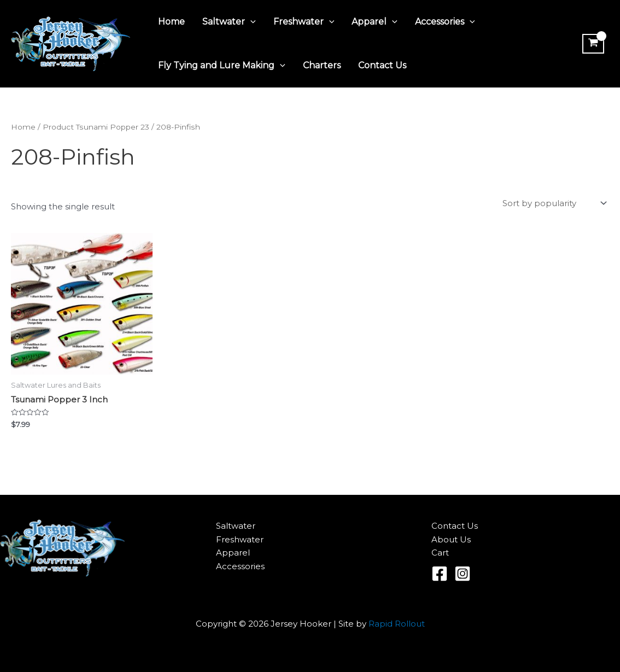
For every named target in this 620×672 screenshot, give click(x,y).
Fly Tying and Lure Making (222, 66)
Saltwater (229, 22)
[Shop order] (554, 203)
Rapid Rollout (397, 624)
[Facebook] (440, 574)
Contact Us (382, 65)
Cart (440, 553)
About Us (451, 539)
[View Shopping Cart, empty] (593, 44)
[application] (250, 22)
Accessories (445, 22)
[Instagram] (463, 574)
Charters (322, 65)
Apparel (375, 22)
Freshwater (304, 22)
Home (171, 22)
